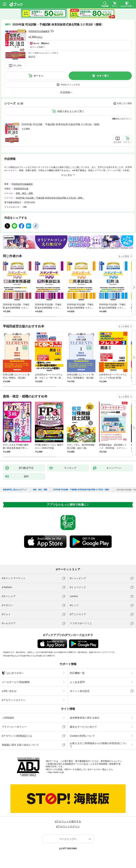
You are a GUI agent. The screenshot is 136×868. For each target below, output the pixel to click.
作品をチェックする (70, 85)
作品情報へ (66, 92)
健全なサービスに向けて (83, 727)
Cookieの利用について (82, 736)
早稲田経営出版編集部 (39, 31)
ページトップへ (68, 839)
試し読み (18, 65)
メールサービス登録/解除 (16, 682)
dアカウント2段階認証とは (17, 736)
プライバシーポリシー (14, 727)
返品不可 (32, 57)
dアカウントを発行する (68, 821)
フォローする (52, 31)
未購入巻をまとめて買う (71, 111)
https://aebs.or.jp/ (56, 772)
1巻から (116, 119)
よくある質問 (77, 682)
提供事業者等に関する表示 (85, 718)
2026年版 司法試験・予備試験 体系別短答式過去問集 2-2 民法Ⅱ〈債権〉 (61, 124)
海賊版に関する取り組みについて (20, 745)
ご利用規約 (8, 718)
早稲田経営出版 (21, 189)
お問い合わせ (9, 691)
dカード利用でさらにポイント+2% (42, 53)
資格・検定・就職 (24, 193)
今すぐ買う (103, 76)
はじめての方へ (13, 673)
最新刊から (126, 119)
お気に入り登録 (124, 103)
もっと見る (124, 256)
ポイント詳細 (36, 47)
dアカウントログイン (14, 700)
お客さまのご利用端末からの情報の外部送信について (98, 745)
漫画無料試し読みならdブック (15, 490)
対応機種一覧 (77, 673)
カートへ (38, 76)
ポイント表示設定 (80, 691)
